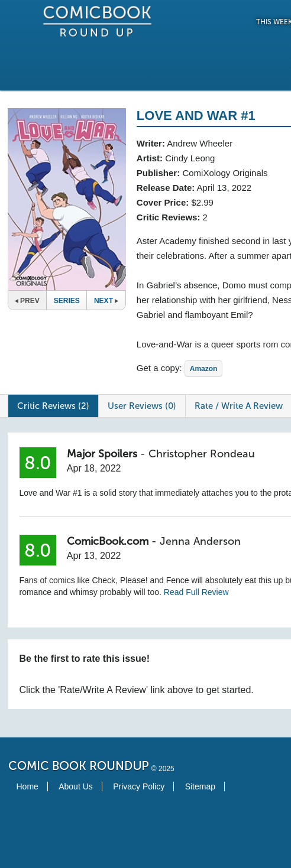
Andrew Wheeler (200, 143)
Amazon (204, 369)
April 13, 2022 (224, 188)
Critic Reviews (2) (53, 406)
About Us (76, 786)
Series (67, 301)
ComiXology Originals (225, 173)
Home (28, 786)
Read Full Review (196, 592)
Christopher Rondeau (202, 454)
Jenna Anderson (200, 541)
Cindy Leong (190, 158)
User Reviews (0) (142, 406)
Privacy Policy (139, 786)
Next (106, 301)
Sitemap (200, 786)
